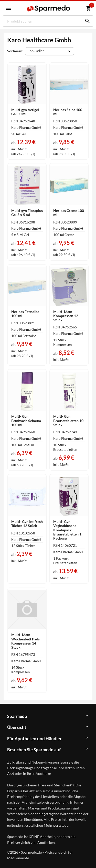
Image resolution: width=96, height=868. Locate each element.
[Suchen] (86, 21)
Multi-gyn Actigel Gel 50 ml (25, 112)
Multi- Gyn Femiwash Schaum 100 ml (26, 420)
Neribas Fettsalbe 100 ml (25, 314)
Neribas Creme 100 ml (69, 213)
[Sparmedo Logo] (49, 9)
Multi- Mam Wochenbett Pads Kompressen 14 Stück (25, 641)
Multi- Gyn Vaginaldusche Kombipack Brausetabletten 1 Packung (67, 530)
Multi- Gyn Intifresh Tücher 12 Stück (27, 524)
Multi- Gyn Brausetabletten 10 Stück (68, 420)
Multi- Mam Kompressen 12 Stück (66, 316)
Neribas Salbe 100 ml (68, 112)
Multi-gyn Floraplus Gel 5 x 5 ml (27, 213)
